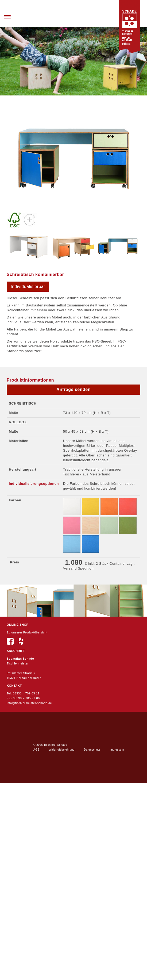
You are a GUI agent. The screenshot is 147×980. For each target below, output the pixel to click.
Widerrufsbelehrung (62, 750)
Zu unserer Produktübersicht (27, 632)
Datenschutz (92, 750)
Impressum (117, 750)
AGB (36, 750)
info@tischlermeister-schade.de (29, 703)
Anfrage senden (73, 389)
